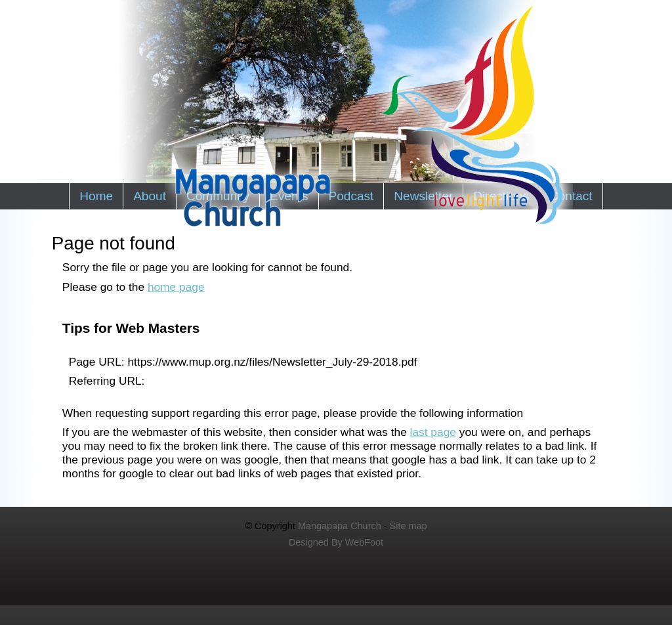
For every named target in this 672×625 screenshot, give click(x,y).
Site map (409, 526)
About (150, 196)
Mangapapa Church (340, 526)
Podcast (351, 196)
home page (176, 287)
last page (433, 432)
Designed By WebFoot (336, 542)
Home (96, 196)
